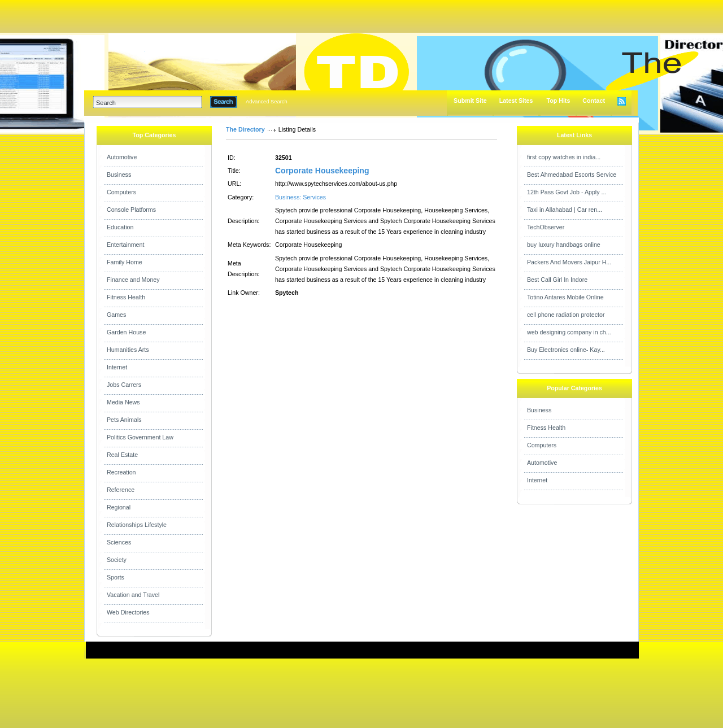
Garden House (126, 332)
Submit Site (470, 101)
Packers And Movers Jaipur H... (569, 262)
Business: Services (300, 197)
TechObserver (546, 227)
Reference (121, 490)
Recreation (121, 472)
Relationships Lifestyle (137, 525)
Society (117, 560)
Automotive (122, 157)
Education (120, 227)
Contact (594, 101)
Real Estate (122, 455)
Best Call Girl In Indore (557, 280)
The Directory (245, 129)
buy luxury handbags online (564, 245)
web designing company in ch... (569, 332)
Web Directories (128, 612)
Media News (123, 402)
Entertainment (125, 245)
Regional (119, 507)
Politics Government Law (140, 437)
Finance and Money (133, 280)
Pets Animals (124, 420)
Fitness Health (126, 297)
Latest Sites (516, 101)
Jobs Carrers (124, 385)
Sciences (119, 542)
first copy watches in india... (564, 157)
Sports (116, 577)
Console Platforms (131, 210)
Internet (117, 367)
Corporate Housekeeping (322, 171)
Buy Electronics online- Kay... (566, 350)
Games (116, 315)
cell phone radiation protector (566, 315)
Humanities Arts (128, 350)
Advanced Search (267, 102)
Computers (121, 192)
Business (119, 175)
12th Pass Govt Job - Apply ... (567, 192)
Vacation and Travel (133, 595)
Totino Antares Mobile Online (565, 297)
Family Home (125, 262)
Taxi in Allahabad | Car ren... (565, 210)
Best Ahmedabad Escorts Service (572, 175)
